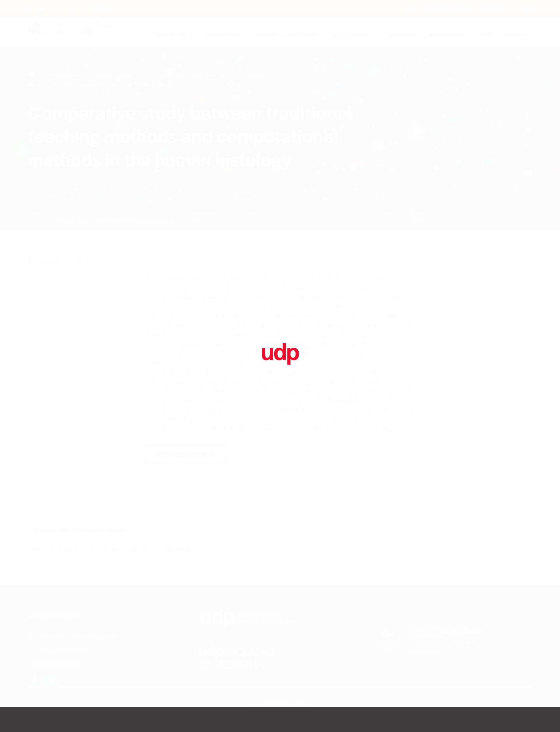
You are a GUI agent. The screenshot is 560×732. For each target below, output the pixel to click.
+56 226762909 (57, 649)
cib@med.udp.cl (56, 663)
